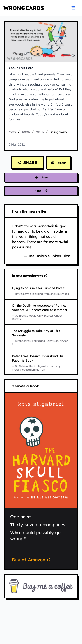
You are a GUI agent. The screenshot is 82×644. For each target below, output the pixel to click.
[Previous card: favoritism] (41, 178)
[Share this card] (27, 163)
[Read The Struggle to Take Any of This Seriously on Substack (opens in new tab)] (41, 337)
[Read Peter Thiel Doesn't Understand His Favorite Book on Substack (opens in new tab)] (41, 363)
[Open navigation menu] (73, 8)
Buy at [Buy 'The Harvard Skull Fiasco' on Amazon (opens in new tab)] (32, 560)
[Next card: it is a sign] (41, 191)
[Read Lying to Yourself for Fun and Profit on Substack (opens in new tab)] (41, 291)
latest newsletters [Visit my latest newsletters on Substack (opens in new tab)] (30, 276)
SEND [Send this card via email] (58, 163)
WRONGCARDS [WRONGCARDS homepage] (24, 8)
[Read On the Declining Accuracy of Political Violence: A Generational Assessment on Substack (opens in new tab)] (41, 312)
